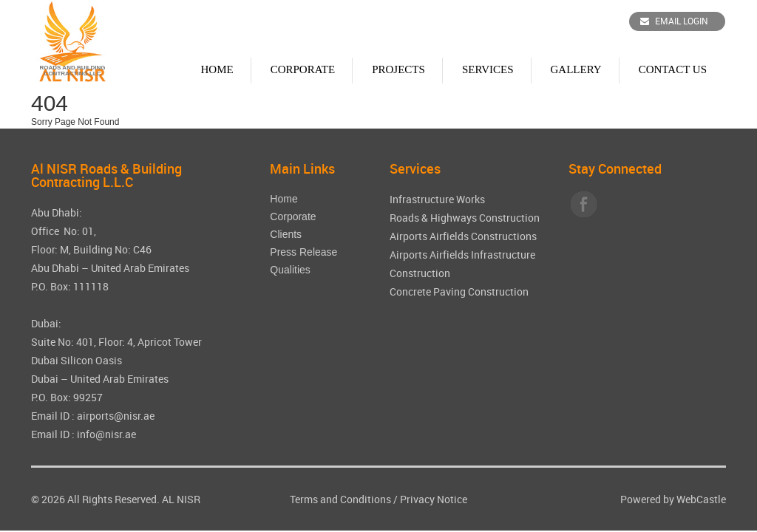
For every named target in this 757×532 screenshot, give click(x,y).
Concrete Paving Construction (459, 291)
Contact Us (673, 69)
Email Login (674, 21)
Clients (286, 234)
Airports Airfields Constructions (463, 236)
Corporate (303, 69)
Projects (398, 69)
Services (488, 69)
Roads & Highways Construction (465, 218)
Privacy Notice (434, 499)
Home (217, 69)
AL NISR (181, 499)
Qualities (290, 270)
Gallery (576, 69)
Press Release (303, 252)
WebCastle (701, 499)
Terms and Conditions (340, 499)
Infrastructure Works (437, 199)
